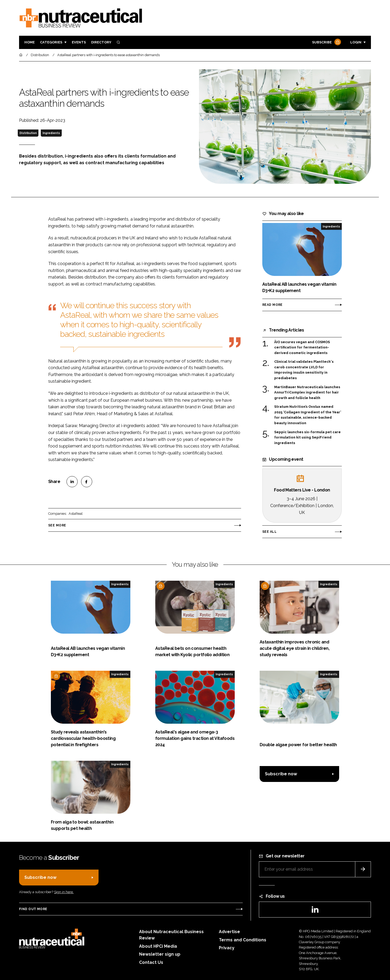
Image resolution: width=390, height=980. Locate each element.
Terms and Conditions (243, 940)
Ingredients (51, 133)
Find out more (33, 909)
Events (79, 42)
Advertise (229, 932)
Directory (101, 42)
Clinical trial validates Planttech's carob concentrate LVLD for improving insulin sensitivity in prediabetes (304, 370)
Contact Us (151, 962)
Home (30, 42)
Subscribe (326, 42)
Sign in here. (64, 892)
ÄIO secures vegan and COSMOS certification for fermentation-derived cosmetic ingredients (302, 348)
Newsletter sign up (160, 954)
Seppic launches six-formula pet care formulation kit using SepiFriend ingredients (307, 438)
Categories (51, 42)
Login (356, 42)
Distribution (28, 133)
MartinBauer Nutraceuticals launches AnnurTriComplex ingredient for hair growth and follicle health (307, 393)
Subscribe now (281, 774)
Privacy (227, 948)
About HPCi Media (158, 946)
